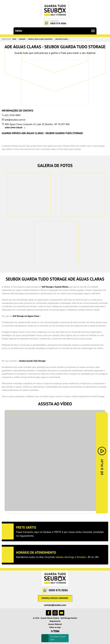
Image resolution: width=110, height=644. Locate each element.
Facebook (49, 613)
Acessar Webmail (55, 624)
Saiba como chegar (14, 128)
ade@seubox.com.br (15, 120)
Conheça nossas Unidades (55, 598)
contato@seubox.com (55, 605)
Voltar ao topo (55, 627)
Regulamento (55, 621)
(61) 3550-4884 (13, 115)
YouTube (62, 613)
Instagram (55, 613)
